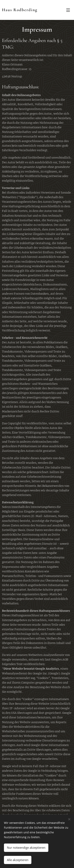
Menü (68, 10)
